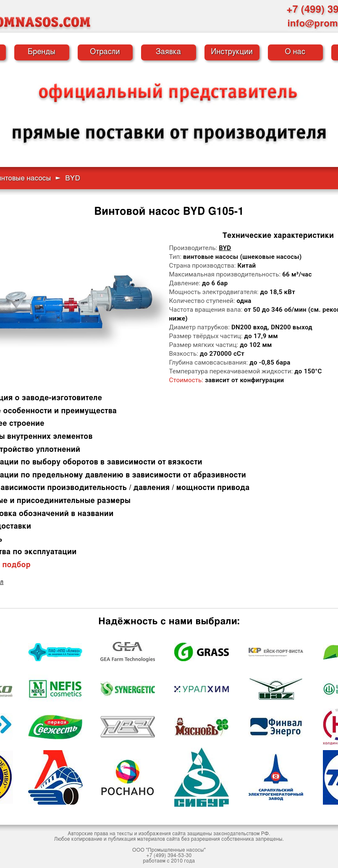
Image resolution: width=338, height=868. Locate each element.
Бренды (42, 52)
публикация (122, 839)
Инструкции (232, 52)
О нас (295, 52)
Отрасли (105, 52)
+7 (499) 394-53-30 (169, 855)
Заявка (168, 52)
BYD (225, 248)
